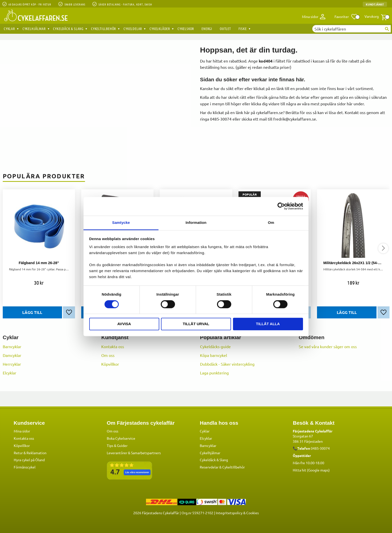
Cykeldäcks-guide (215, 346)
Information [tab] (196, 222)
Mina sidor (22, 431)
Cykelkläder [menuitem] (160, 29)
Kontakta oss (113, 346)
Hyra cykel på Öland (29, 459)
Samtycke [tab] (121, 222)
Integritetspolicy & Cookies (237, 512)
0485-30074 (320, 448)
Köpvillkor (110, 364)
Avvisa (124, 324)
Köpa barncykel (213, 355)
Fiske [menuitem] (243, 29)
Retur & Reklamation (30, 452)
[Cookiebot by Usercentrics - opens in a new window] (281, 206)
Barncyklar (12, 346)
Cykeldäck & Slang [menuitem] (68, 29)
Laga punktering (214, 373)
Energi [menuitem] (207, 29)
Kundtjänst (375, 4)
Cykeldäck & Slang (214, 459)
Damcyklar (12, 355)
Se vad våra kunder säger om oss (328, 346)
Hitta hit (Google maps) (311, 470)
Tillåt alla (268, 324)
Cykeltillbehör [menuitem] (103, 29)
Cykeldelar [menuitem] (133, 29)
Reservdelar (209, 467)
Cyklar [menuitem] (9, 29)
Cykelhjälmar (210, 452)
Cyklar (205, 431)
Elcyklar (9, 373)
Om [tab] (271, 222)
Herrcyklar (12, 364)
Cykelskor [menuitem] (186, 29)
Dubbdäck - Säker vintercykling (227, 364)
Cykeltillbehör (233, 467)
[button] (346, 17)
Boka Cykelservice (121, 438)
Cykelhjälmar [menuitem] (34, 29)
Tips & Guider (117, 445)
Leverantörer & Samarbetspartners (134, 452)
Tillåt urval (196, 324)
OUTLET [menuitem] (225, 29)
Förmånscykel (25, 467)
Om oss (108, 355)
